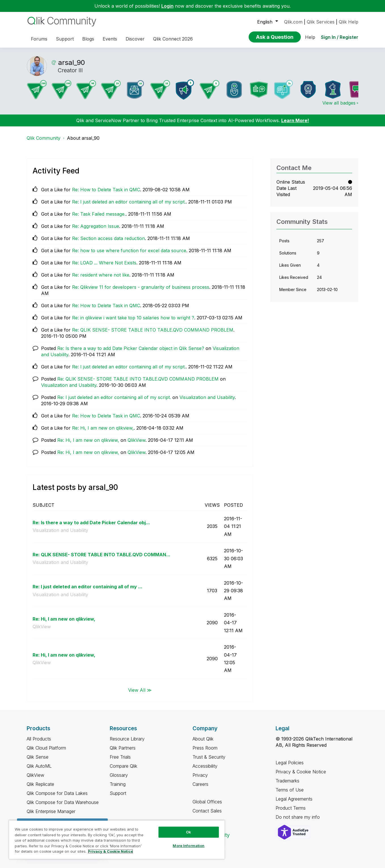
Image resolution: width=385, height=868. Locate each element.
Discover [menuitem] (135, 39)
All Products (39, 739)
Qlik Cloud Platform (46, 748)
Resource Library (127, 739)
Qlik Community (44, 138)
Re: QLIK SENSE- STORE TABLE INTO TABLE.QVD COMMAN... (101, 555)
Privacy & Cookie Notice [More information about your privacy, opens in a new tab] (110, 851)
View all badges (339, 103)
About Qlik (203, 739)
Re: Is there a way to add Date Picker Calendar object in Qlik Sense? (131, 348)
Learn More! (295, 120)
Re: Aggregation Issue (96, 226)
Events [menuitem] (110, 39)
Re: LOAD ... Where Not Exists (104, 263)
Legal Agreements (294, 799)
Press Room (205, 748)
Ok (189, 832)
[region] (117, 840)
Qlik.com (293, 22)
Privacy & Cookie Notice (301, 772)
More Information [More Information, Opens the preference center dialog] (189, 846)
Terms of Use (290, 790)
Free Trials (120, 757)
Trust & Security (209, 757)
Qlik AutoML (39, 766)
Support (118, 793)
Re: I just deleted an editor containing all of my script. (129, 202)
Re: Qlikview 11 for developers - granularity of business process (141, 287)
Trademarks (287, 781)
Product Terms (291, 808)
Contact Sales (207, 811)
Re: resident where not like (101, 275)
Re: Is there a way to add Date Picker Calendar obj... (91, 523)
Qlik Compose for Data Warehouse (63, 802)
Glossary (119, 775)
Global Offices (207, 802)
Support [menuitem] (65, 39)
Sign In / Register (340, 37)
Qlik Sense (38, 757)
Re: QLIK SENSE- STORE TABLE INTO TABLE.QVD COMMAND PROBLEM (153, 330)
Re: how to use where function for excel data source (129, 251)
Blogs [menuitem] (88, 39)
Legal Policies (290, 763)
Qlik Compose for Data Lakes (57, 793)
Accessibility (205, 766)
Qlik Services (321, 22)
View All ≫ (140, 690)
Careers (200, 784)
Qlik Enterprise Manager (51, 811)
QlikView (137, 440)
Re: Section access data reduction (108, 238)
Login (167, 6)
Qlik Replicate (40, 784)
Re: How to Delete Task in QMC (106, 190)
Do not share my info (298, 817)
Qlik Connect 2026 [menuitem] (173, 39)
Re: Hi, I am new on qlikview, (103, 428)
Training (118, 784)
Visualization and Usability (69, 385)
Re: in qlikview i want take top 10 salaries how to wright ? (133, 318)
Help (310, 37)
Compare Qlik (123, 766)
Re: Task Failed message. (99, 214)
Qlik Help (349, 22)
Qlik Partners (123, 748)
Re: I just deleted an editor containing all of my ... (87, 587)
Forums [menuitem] (39, 39)
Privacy (200, 775)
